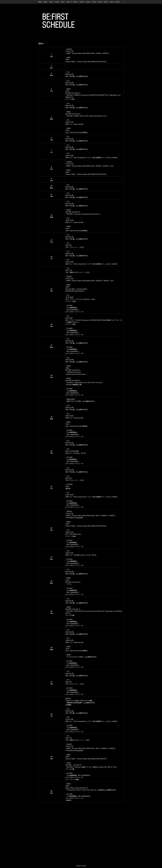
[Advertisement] (81, 837)
